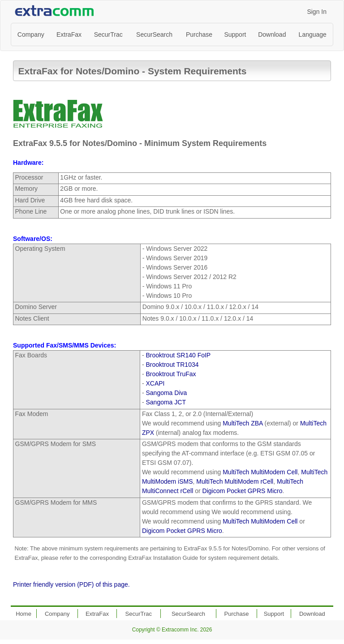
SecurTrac (108, 34)
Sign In (317, 12)
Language (313, 34)
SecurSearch (154, 34)
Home (24, 614)
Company (31, 34)
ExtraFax (69, 34)
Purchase (199, 34)
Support (235, 34)
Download (272, 34)
